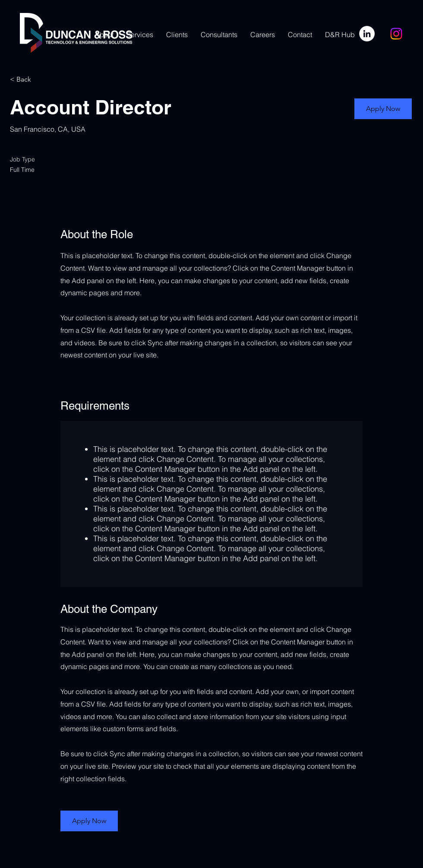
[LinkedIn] (367, 34)
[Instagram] (396, 34)
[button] (383, 109)
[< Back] (41, 80)
